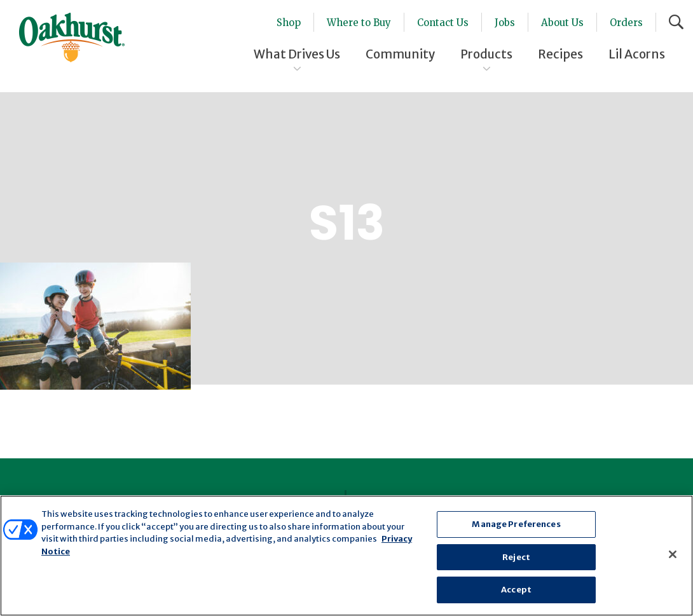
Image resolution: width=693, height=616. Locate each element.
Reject (516, 557)
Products (486, 54)
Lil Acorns (637, 54)
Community (400, 54)
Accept (516, 590)
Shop (289, 23)
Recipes (560, 54)
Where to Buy (359, 23)
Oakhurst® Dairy (72, 38)
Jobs (505, 23)
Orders (626, 23)
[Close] (673, 554)
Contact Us (443, 23)
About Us (562, 23)
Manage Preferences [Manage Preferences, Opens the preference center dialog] (516, 524)
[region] (346, 556)
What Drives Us (297, 54)
